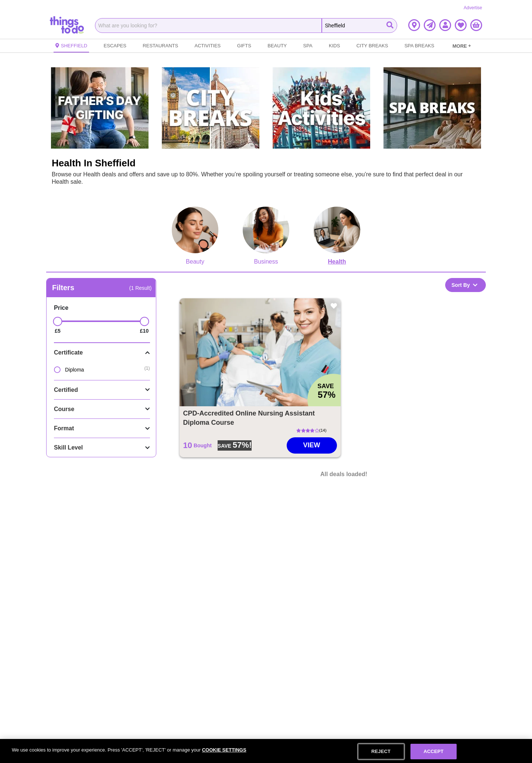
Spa (308, 46)
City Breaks (372, 46)
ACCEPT (433, 751)
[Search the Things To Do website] (360, 26)
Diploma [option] (69, 370)
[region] (266, 751)
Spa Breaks (420, 46)
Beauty (277, 46)
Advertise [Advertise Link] (473, 8)
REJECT (381, 751)
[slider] (58, 321)
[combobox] (208, 26)
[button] (414, 25)
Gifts (244, 46)
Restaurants (160, 46)
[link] (462, 46)
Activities (208, 46)
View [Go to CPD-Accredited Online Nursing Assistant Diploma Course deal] (312, 445)
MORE (462, 46)
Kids (334, 46)
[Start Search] (390, 26)
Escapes (115, 46)
